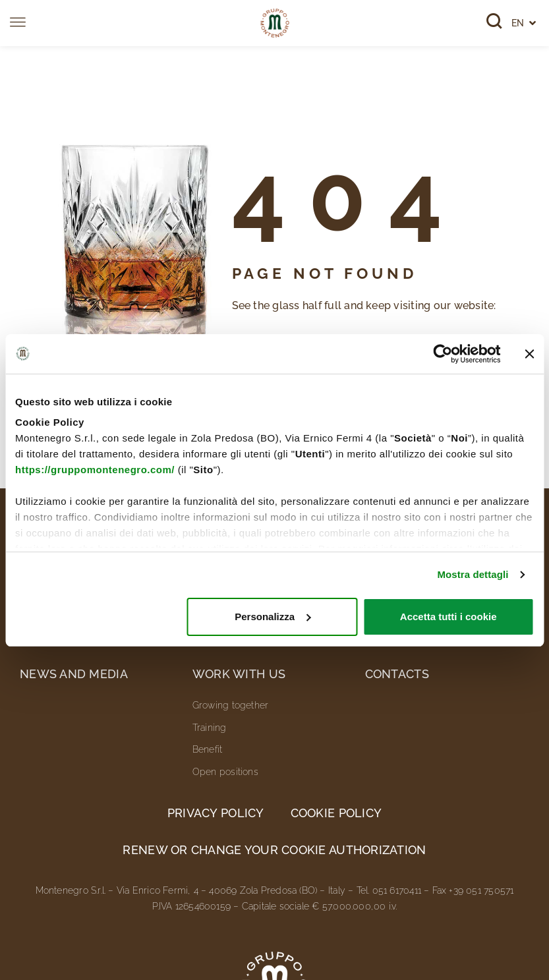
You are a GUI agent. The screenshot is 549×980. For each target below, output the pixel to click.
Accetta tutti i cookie (448, 617)
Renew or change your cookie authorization (274, 850)
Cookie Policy (336, 813)
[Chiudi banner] (529, 354)
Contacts (397, 674)
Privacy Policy (216, 813)
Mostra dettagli (473, 574)
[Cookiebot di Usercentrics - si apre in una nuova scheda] (443, 354)
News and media (74, 674)
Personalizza (273, 617)
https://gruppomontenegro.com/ (95, 470)
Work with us (239, 674)
